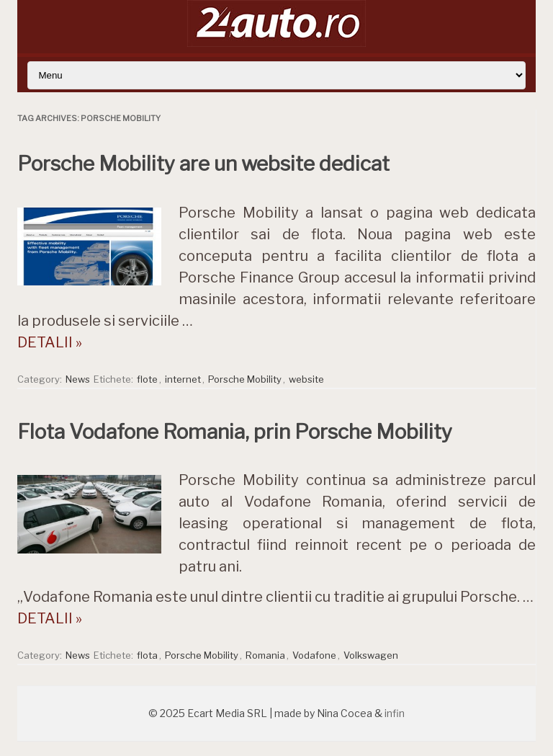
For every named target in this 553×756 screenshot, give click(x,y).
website (306, 379)
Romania (265, 655)
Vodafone (314, 655)
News (78, 379)
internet (183, 379)
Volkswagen (371, 655)
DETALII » (50, 342)
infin (395, 713)
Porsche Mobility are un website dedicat (203, 164)
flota (147, 655)
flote (147, 379)
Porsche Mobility (245, 379)
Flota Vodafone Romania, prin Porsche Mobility (235, 432)
